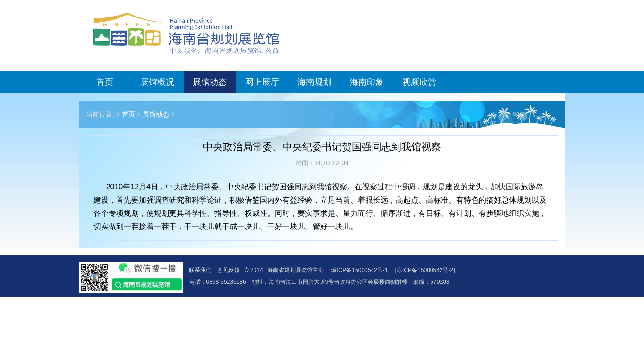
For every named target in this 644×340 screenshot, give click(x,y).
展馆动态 (210, 82)
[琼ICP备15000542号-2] (425, 270)
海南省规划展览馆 (186, 33)
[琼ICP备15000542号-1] (360, 270)
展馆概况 (157, 82)
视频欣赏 (419, 82)
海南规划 (314, 82)
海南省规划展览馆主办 (296, 270)
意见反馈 (229, 270)
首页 (105, 82)
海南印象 (367, 82)
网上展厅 (262, 82)
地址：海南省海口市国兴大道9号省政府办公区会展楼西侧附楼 (330, 282)
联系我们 (200, 270)
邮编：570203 (431, 282)
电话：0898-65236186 (218, 282)
